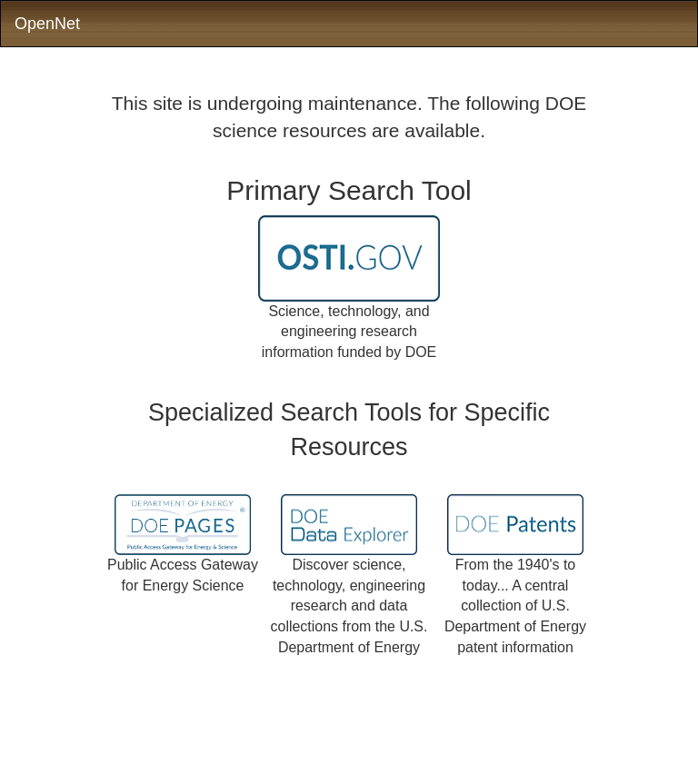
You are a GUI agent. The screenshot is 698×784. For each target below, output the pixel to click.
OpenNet (47, 24)
